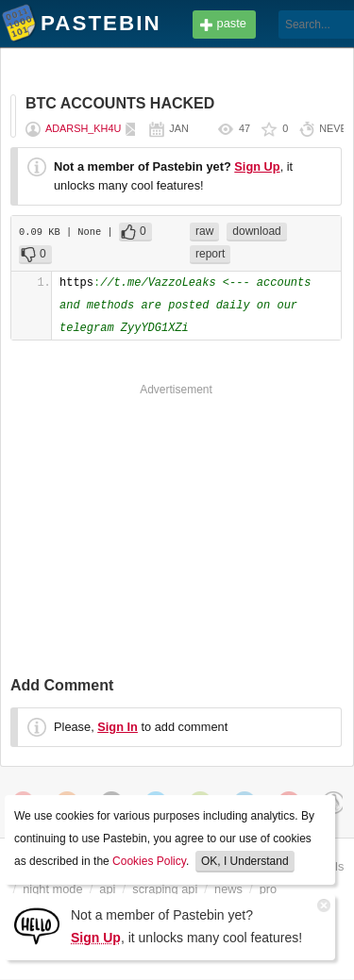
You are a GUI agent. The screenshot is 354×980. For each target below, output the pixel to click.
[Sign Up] (37, 925)
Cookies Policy (149, 861)
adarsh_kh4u (83, 128)
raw (204, 231)
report (210, 254)
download (256, 231)
